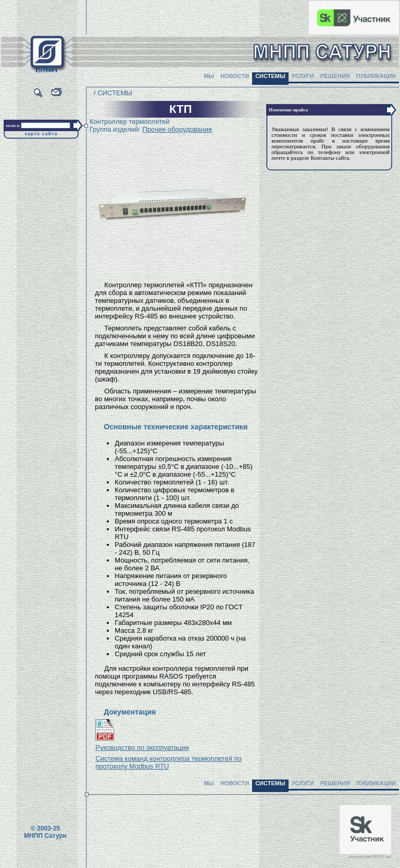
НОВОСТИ (235, 76)
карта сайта (41, 134)
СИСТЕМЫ (270, 76)
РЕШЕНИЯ (335, 76)
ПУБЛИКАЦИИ (376, 76)
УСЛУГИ (303, 76)
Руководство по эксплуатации (142, 748)
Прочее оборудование (177, 129)
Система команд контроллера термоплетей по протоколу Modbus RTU (168, 762)
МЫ (209, 76)
